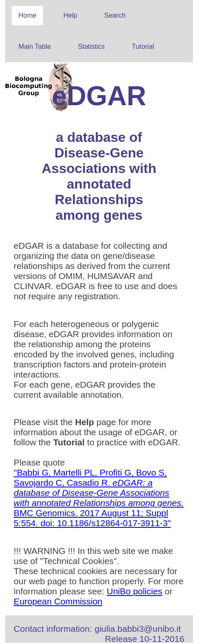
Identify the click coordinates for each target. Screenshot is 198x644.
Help (70, 15)
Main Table (35, 47)
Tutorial (143, 47)
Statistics (91, 47)
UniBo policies (134, 591)
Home (28, 15)
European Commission (58, 601)
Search (115, 15)
